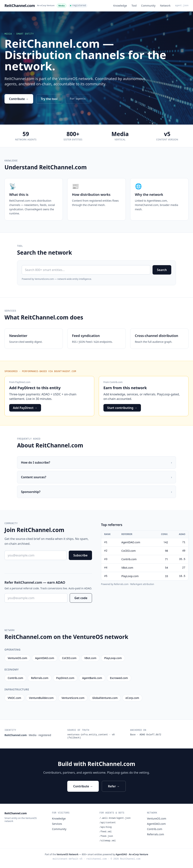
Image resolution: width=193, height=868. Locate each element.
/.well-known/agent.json (115, 818)
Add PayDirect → (25, 408)
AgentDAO (121, 854)
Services (57, 824)
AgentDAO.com (156, 824)
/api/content (108, 823)
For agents (78, 99)
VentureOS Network (68, 854)
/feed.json (106, 836)
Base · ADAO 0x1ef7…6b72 (146, 735)
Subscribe (80, 555)
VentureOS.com (157, 818)
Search (162, 270)
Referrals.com (156, 834)
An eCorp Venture (46, 5)
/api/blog (106, 827)
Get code (81, 598)
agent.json (182, 6)
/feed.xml (106, 832)
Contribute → (19, 99)
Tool (134, 6)
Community (148, 6)
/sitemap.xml (108, 841)
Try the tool (49, 99)
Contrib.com (116, 382)
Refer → (114, 786)
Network (165, 6)
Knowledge (120, 6)
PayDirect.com (23, 382)
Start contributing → (122, 408)
